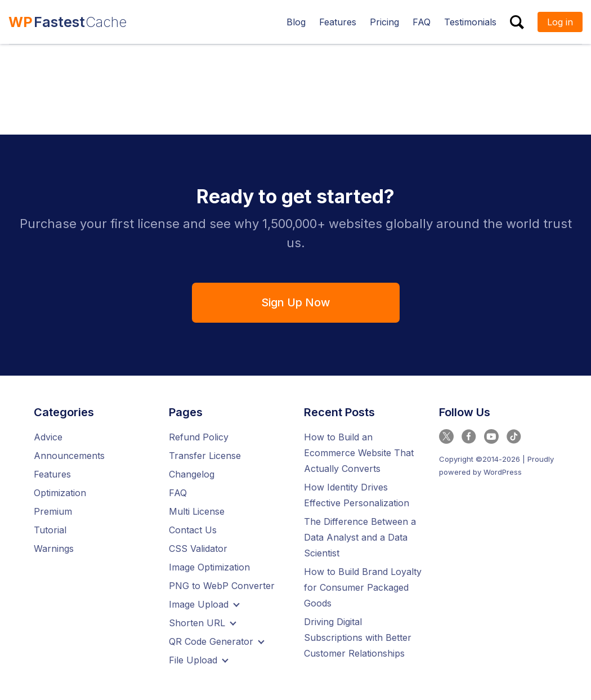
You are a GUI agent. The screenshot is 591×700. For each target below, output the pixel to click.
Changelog (192, 475)
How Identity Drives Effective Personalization (357, 496)
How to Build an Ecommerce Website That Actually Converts (359, 454)
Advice (48, 438)
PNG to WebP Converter (222, 587)
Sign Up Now (295, 303)
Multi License (197, 512)
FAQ (178, 494)
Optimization (60, 494)
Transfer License (205, 457)
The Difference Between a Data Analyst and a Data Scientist (360, 538)
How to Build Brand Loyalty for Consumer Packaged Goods (363, 588)
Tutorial (50, 531)
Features (52, 475)
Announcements (69, 457)
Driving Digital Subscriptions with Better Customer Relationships (358, 639)
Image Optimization (209, 568)
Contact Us (193, 531)
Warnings (54, 550)
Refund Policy (199, 438)
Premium (53, 512)
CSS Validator (198, 550)
